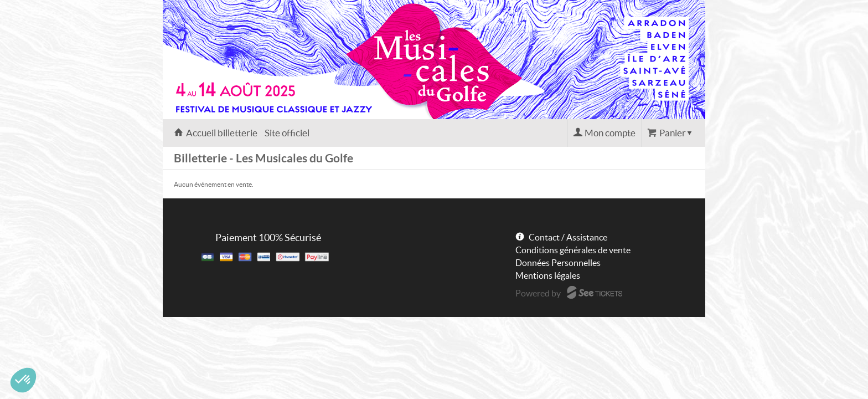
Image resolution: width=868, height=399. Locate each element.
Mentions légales (548, 275)
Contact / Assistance (568, 237)
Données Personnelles (558, 263)
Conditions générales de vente (573, 250)
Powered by (538, 293)
